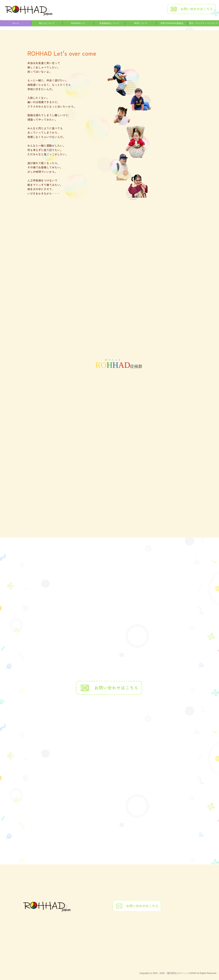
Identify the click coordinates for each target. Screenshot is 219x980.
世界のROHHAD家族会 (172, 23)
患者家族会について (109, 23)
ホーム (16, 23)
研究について (141, 23)
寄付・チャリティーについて (203, 23)
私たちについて (47, 23)
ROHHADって (78, 23)
